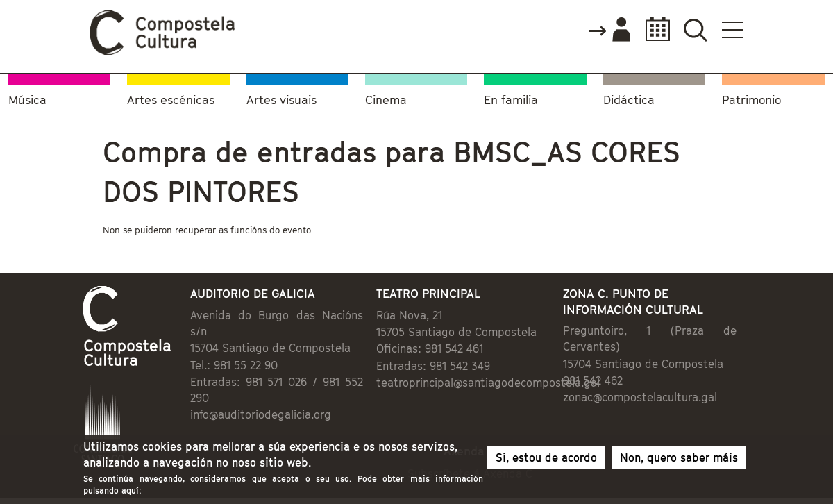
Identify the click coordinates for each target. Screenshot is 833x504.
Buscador (695, 30)
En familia (511, 100)
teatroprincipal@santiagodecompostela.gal (488, 383)
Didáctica (629, 100)
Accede (609, 31)
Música (27, 100)
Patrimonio (751, 100)
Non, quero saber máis (679, 458)
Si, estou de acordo (546, 458)
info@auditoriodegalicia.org (261, 414)
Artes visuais (281, 100)
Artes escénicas (171, 100)
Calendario (654, 30)
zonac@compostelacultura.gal (640, 397)
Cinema (386, 100)
